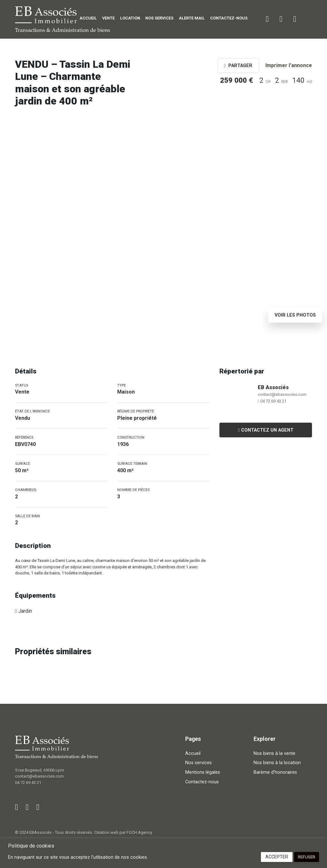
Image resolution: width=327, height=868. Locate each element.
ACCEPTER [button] (277, 857)
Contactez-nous (229, 18)
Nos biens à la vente (274, 753)
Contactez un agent (266, 430)
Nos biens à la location (277, 763)
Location (130, 18)
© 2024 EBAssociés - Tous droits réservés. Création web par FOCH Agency (84, 832)
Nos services (159, 18)
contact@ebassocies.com (282, 394)
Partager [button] (238, 66)
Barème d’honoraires (275, 772)
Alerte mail (192, 18)
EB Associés (273, 387)
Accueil (88, 18)
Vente (108, 18)
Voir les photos (295, 315)
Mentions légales (203, 772)
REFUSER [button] (307, 857)
